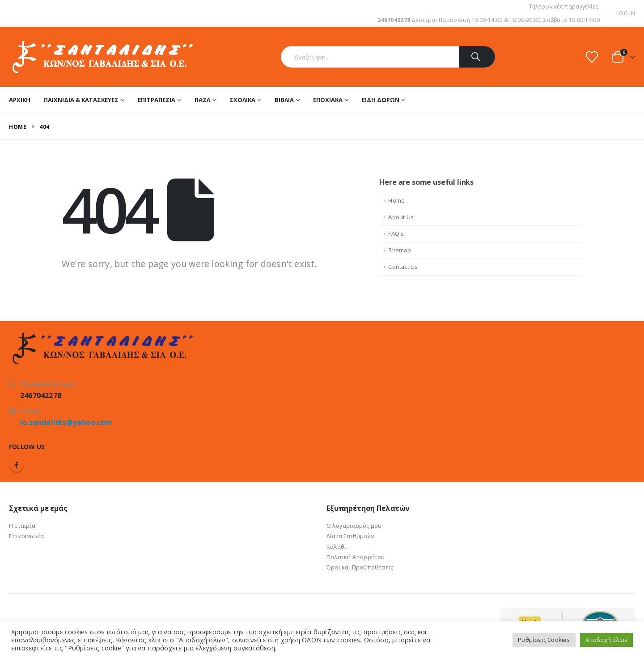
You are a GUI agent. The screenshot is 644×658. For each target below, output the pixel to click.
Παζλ (202, 100)
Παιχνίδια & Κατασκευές (81, 100)
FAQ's (396, 234)
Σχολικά (242, 100)
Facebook (17, 465)
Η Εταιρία (22, 526)
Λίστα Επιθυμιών (350, 536)
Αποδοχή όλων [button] (606, 640)
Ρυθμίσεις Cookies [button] (544, 640)
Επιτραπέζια (157, 100)
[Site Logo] (102, 57)
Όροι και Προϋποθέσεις (360, 567)
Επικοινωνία (26, 536)
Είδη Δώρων (381, 100)
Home (396, 201)
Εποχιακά (328, 100)
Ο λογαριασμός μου (354, 526)
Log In (626, 13)
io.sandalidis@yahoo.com (66, 422)
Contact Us (403, 267)
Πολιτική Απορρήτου (356, 557)
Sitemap (399, 250)
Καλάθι (336, 547)
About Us (401, 217)
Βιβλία (284, 100)
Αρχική (20, 100)
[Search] (477, 57)
